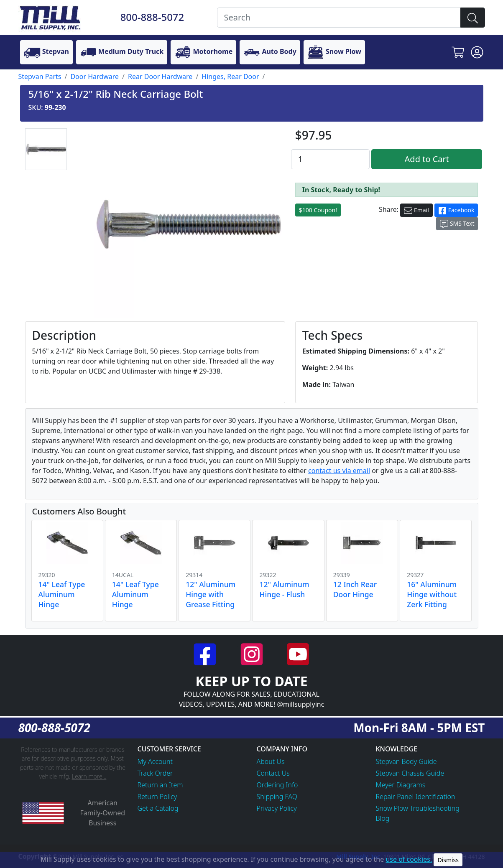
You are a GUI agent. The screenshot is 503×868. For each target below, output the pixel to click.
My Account (155, 761)
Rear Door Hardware (160, 76)
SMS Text (457, 224)
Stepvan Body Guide (406, 761)
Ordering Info (277, 785)
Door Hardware (94, 76)
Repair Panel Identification (416, 797)
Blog (383, 818)
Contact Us (273, 773)
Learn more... (89, 776)
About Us (271, 761)
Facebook (456, 210)
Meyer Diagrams (401, 785)
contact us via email (339, 471)
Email (416, 210)
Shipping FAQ (277, 797)
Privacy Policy (277, 808)
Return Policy (157, 797)
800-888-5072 (152, 17)
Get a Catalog (158, 808)
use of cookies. (409, 859)
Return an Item (160, 785)
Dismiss (448, 860)
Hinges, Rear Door (230, 76)
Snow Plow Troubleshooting (418, 808)
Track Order (155, 773)
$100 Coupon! (318, 210)
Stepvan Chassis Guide (410, 773)
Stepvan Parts (40, 76)
